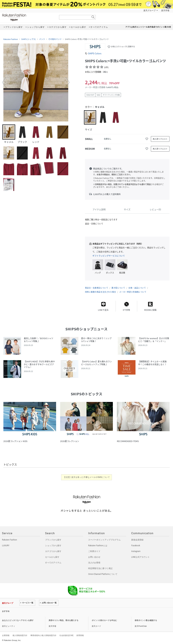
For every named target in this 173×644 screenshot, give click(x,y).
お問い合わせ (94, 557)
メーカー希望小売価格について (133, 292)
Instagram (136, 551)
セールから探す (52, 557)
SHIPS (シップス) (29, 39)
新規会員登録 (137, 540)
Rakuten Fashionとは (98, 546)
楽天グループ (150, 10)
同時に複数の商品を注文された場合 (100, 292)
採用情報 (80, 635)
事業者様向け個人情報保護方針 (43, 635)
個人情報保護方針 (20, 635)
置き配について (118, 288)
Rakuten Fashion (28, 17)
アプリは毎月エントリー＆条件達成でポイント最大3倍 (148, 27)
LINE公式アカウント (140, 557)
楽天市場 (165, 10)
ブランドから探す (53, 540)
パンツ (42, 39)
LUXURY (6, 546)
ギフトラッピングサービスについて (109, 256)
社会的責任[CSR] (66, 635)
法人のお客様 (94, 563)
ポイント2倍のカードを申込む (104, 620)
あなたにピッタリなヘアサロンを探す (18, 620)
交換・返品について (137, 288)
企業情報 (6, 635)
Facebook (136, 546)
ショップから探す (53, 546)
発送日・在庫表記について (97, 288)
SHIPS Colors (95, 53)
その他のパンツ (55, 39)
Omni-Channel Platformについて (103, 574)
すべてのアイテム (53, 563)
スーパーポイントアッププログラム (104, 540)
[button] (4, 82)
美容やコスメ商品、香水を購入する (64, 620)
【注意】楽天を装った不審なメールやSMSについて (87, 477)
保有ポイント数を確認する (146, 620)
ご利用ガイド (94, 551)
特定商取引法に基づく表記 (100, 568)
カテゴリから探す (53, 551)
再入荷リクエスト (160, 139)
